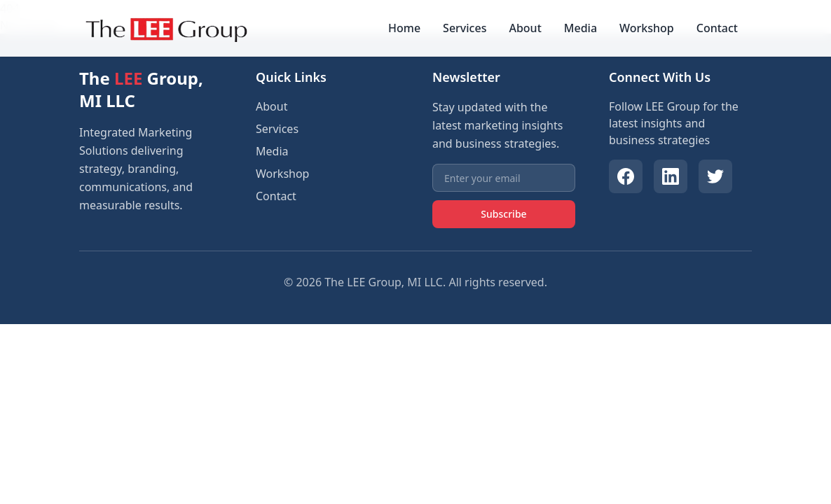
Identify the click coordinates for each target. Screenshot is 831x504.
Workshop (647, 28)
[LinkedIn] (671, 176)
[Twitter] (715, 176)
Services (465, 28)
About (525, 28)
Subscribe (503, 214)
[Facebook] (626, 176)
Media (581, 28)
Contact (717, 28)
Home (404, 28)
